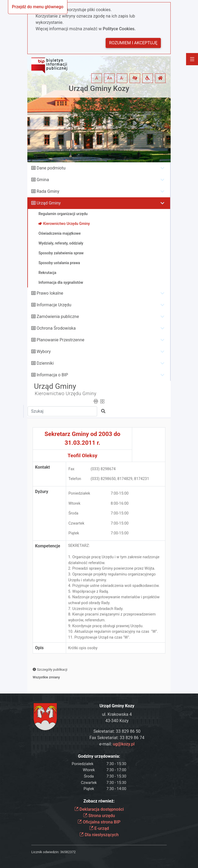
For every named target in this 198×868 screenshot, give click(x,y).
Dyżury (42, 492)
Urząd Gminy (49, 203)
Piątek (74, 533)
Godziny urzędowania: (99, 756)
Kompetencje (48, 546)
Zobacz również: (99, 801)
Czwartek (76, 523)
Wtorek (74, 503)
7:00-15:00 (120, 493)
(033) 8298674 (103, 469)
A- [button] (122, 78)
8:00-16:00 (120, 503)
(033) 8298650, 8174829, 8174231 (120, 479)
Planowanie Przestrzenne (61, 340)
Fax (72, 469)
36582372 (68, 852)
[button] (135, 78)
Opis (39, 648)
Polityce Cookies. (119, 29)
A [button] (97, 78)
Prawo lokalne (50, 293)
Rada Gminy (48, 191)
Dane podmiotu (51, 168)
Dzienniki (45, 363)
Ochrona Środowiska (56, 328)
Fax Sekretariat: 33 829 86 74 (117, 738)
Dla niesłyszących (99, 835)
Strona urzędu (99, 816)
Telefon (75, 479)
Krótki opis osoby (83, 648)
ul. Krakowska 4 (117, 714)
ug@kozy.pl (124, 744)
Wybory (44, 352)
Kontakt (42, 467)
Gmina (43, 180)
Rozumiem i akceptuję (133, 43)
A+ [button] (110, 78)
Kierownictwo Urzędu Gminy (66, 394)
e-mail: (117, 744)
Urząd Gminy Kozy (99, 88)
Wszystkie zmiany (46, 677)
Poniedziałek (79, 493)
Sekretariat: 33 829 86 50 (117, 731)
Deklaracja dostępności (99, 809)
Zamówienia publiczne (58, 317)
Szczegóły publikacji (50, 669)
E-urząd (99, 828)
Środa (73, 513)
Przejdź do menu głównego (38, 7)
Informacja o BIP (52, 375)
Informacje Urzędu (54, 305)
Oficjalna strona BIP (99, 822)
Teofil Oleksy (83, 455)
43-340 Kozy (117, 721)
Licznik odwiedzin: (45, 852)
